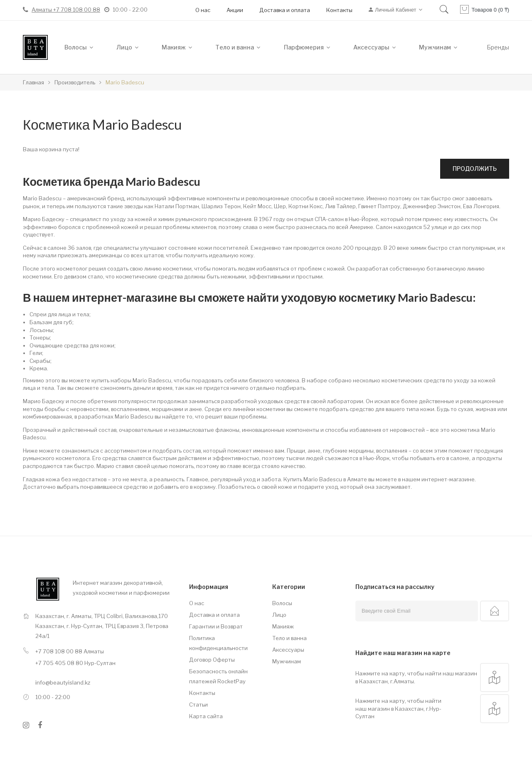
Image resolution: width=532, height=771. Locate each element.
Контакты (339, 10)
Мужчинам (287, 661)
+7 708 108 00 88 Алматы (70, 651)
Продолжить (475, 169)
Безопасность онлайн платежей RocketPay (218, 676)
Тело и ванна (289, 638)
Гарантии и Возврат (216, 626)
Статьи (198, 704)
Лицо (279, 615)
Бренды (498, 47)
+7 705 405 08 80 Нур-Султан (75, 663)
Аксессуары (288, 650)
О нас (203, 10)
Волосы (282, 603)
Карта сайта (206, 716)
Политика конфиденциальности (218, 643)
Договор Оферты (212, 660)
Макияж (283, 626)
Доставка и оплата (285, 10)
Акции (235, 10)
